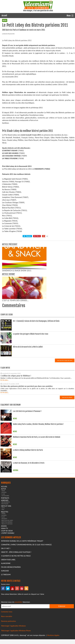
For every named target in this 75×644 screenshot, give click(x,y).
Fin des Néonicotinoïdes (11, 609)
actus (3, 531)
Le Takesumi (6, 616)
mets (3, 550)
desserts (4, 560)
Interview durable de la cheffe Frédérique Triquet (22, 583)
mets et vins (6, 548)
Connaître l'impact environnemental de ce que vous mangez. (27, 586)
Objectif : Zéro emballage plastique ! (16, 594)
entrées (4, 557)
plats (3, 559)
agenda (4, 534)
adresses (5, 542)
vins (3, 551)
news (5, 20)
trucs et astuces (7, 566)
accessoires (5, 538)
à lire (3, 536)
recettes (5, 554)
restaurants (6, 544)
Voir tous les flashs (67, 439)
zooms (4, 568)
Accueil (4, 16)
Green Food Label (8, 601)
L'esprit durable (8, 575)
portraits (5, 540)
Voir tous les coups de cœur (65, 402)
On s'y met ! (6, 590)
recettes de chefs (7, 562)
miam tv (4, 570)
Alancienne (6, 605)
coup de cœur (7, 573)
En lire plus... (5, 422)
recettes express (7, 564)
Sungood (5, 613)
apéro (3, 555)
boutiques (5, 546)
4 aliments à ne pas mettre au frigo (16, 598)
